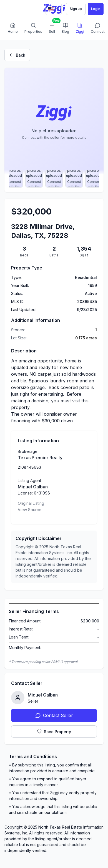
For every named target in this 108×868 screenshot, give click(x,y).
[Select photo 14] (74, 179)
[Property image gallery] (54, 121)
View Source (30, 510)
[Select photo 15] (94, 179)
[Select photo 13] (54, 179)
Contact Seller (54, 715)
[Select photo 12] (34, 179)
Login (96, 9)
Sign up (76, 9)
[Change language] (54, 9)
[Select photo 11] (14, 179)
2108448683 (29, 467)
